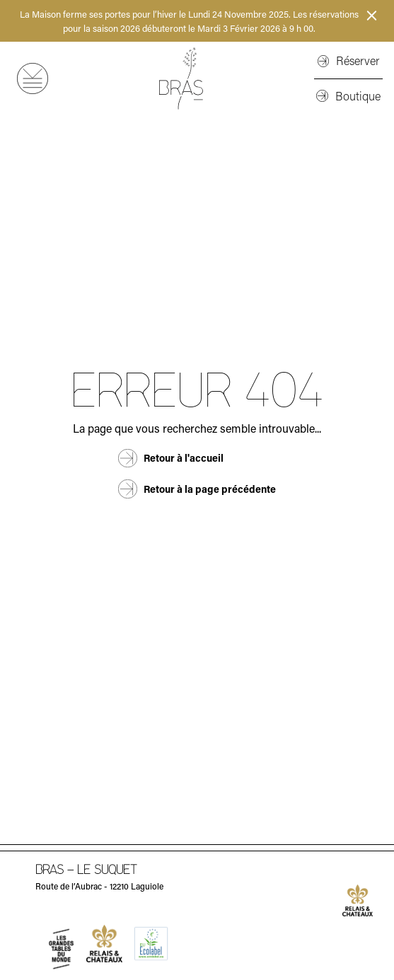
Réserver (358, 60)
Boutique (358, 96)
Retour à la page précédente (210, 489)
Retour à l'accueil (184, 458)
